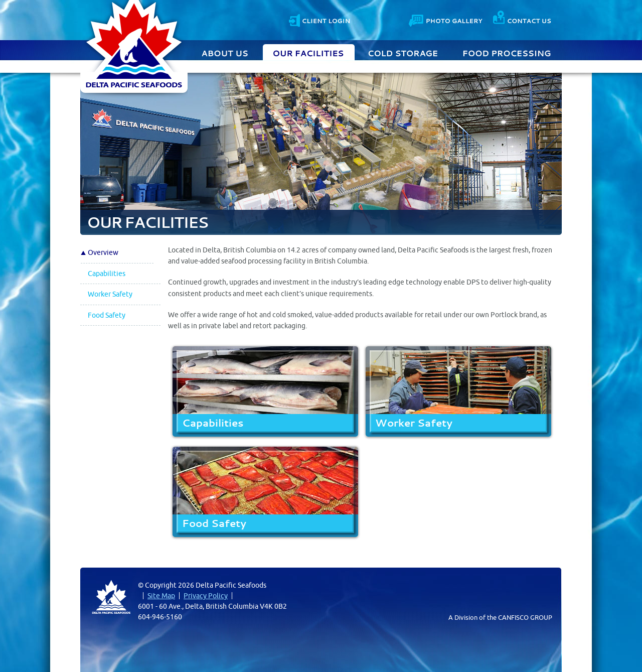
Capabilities (107, 274)
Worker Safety (110, 294)
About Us (226, 52)
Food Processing (507, 52)
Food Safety (107, 315)
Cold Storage (403, 52)
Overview (103, 252)
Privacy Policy (206, 596)
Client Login (319, 19)
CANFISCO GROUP (525, 617)
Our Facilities (309, 52)
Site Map (161, 596)
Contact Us (522, 19)
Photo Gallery (446, 19)
